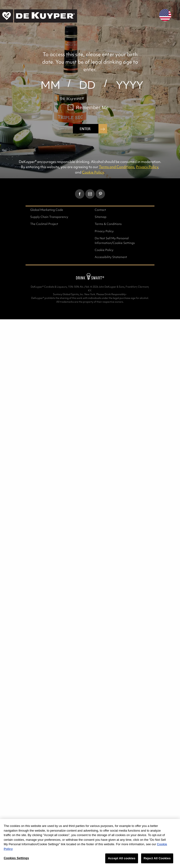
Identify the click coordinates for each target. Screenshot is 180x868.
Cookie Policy (93, 172)
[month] (50, 85)
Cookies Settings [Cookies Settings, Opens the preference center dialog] (16, 858)
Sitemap (101, 217)
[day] (87, 85)
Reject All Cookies (157, 858)
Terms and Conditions (117, 167)
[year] (130, 85)
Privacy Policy (147, 167)
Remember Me (92, 108)
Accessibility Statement (111, 257)
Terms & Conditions (108, 224)
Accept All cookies (122, 858)
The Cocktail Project (44, 224)
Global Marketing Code (47, 210)
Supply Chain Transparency (49, 217)
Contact (100, 210)
